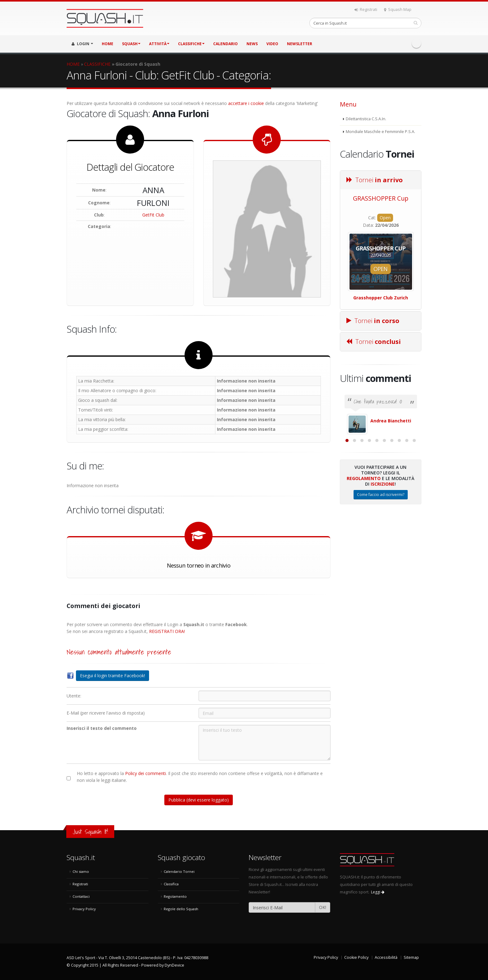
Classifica (171, 884)
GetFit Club (153, 215)
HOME (108, 44)
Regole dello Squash (181, 909)
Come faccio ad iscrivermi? (381, 562)
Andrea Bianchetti (391, 421)
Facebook (416, 43)
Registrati (366, 10)
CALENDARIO (225, 44)
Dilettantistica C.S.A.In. (366, 119)
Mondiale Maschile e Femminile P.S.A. (380, 132)
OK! (323, 907)
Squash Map (398, 10)
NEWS (252, 44)
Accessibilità (386, 957)
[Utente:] (265, 696)
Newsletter (300, 44)
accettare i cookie (246, 103)
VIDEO (272, 44)
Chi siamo (81, 871)
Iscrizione (383, 552)
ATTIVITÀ (159, 44)
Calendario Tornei (179, 871)
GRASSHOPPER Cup (381, 198)
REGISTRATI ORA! (167, 631)
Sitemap (411, 957)
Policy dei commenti (145, 773)
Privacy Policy (84, 909)
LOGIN (82, 44)
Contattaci (81, 896)
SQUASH (131, 44)
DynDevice (174, 965)
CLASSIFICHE (191, 44)
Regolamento (364, 546)
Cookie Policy (356, 957)
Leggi (378, 892)
